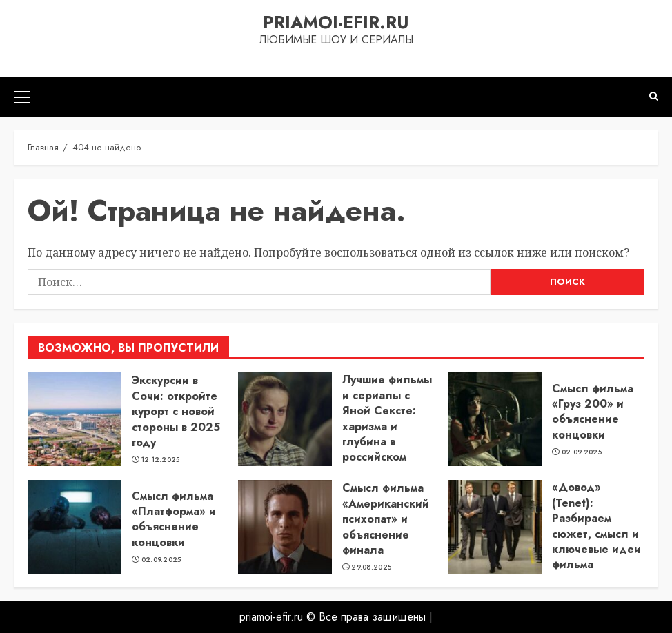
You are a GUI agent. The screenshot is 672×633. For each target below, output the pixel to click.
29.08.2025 (371, 567)
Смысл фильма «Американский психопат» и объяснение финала (386, 519)
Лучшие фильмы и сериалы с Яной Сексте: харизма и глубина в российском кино (387, 426)
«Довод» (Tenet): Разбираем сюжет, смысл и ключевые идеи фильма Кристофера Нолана (596, 541)
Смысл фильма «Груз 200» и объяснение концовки (593, 412)
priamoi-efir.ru (336, 22)
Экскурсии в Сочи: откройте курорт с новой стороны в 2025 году (176, 411)
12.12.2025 (161, 460)
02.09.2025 (582, 452)
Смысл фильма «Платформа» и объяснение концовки (174, 519)
